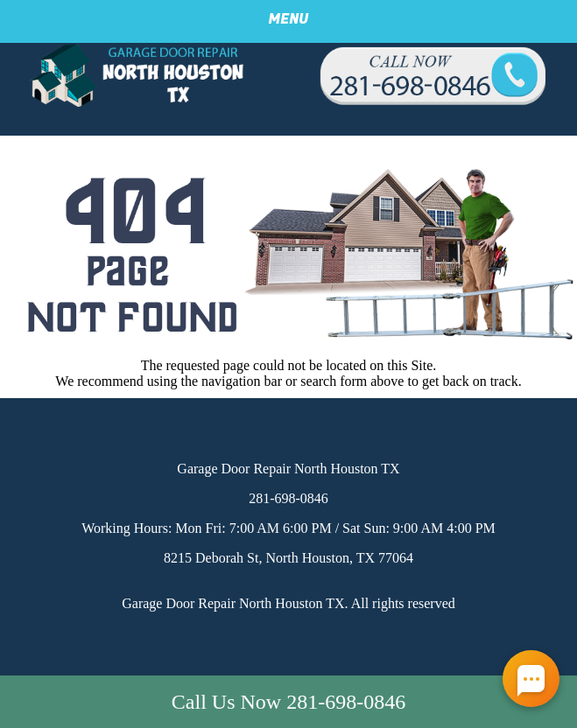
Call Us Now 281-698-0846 (288, 702)
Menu (289, 19)
